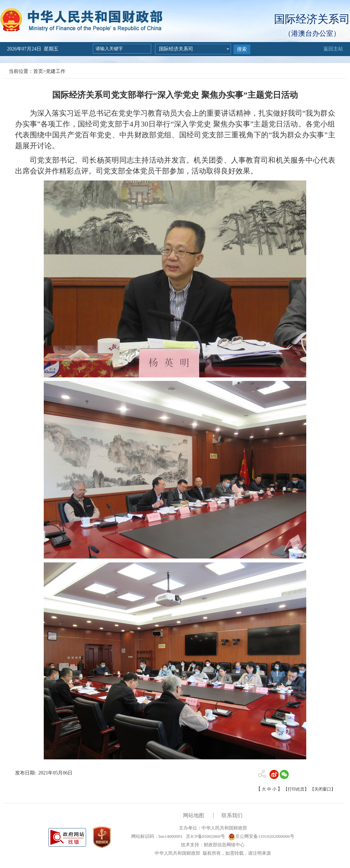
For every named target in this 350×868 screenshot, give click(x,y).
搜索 (242, 49)
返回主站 (333, 49)
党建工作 (56, 71)
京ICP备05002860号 (205, 836)
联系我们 (232, 815)
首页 (38, 71)
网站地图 (194, 815)
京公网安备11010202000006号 (261, 836)
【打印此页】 (296, 789)
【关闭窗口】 (323, 789)
